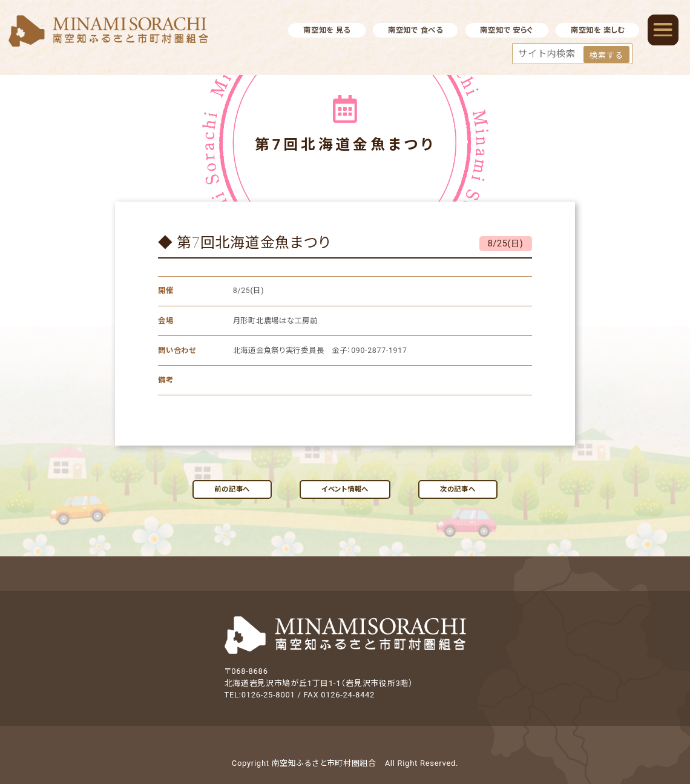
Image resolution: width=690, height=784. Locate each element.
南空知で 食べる (416, 30)
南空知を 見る (327, 30)
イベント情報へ (345, 489)
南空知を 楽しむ (598, 30)
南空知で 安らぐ (507, 30)
